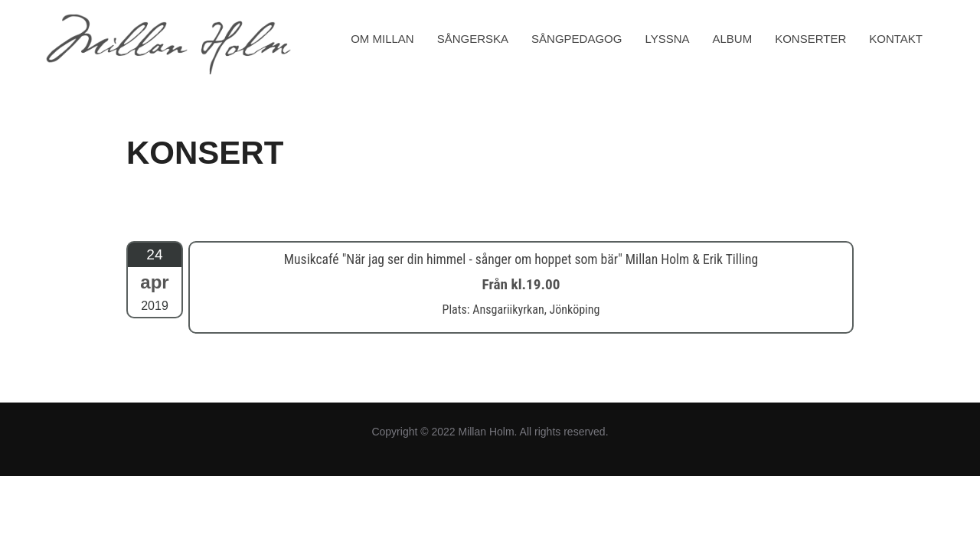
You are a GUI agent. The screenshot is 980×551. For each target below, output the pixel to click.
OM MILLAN (382, 39)
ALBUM (733, 39)
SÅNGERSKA (473, 39)
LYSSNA (667, 39)
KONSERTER (810, 39)
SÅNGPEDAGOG (577, 39)
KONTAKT (896, 39)
